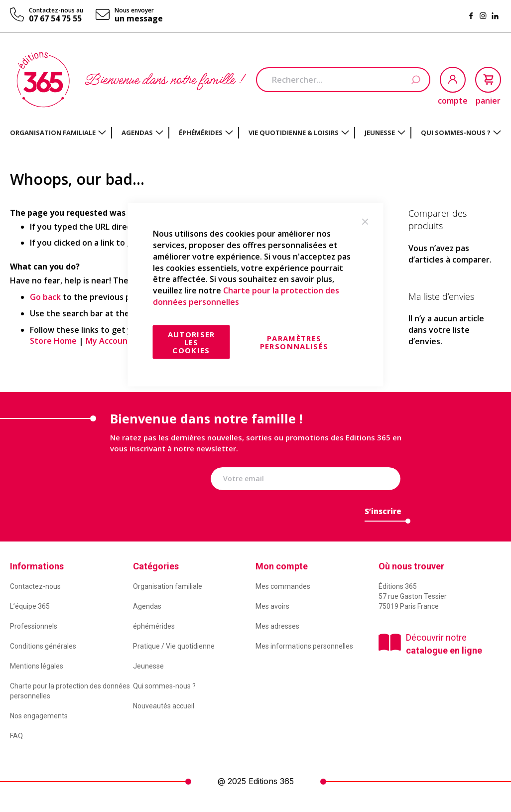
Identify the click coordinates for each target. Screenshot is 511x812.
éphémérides (154, 626)
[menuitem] (58, 133)
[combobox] (343, 80)
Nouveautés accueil (164, 706)
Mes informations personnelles (304, 646)
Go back (45, 297)
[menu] (255, 133)
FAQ (16, 736)
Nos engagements (39, 716)
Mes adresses (277, 626)
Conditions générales (43, 646)
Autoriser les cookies (192, 342)
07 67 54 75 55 (55, 18)
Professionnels (34, 626)
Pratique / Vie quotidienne (174, 646)
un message (139, 18)
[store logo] (43, 80)
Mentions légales (37, 666)
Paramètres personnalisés (294, 342)
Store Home (53, 341)
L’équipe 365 (30, 606)
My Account (109, 341)
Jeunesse (148, 666)
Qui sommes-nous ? (164, 686)
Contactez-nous (35, 586)
